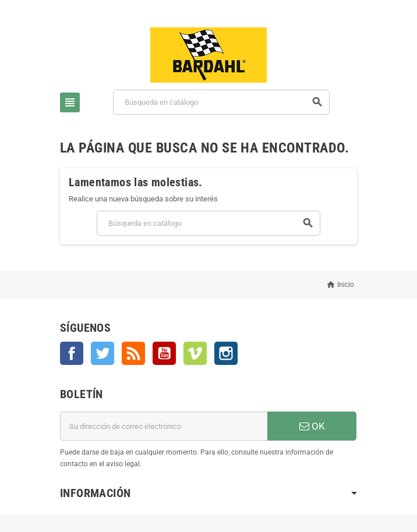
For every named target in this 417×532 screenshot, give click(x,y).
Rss (133, 353)
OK (312, 426)
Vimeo (195, 353)
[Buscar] (221, 102)
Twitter (103, 353)
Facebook (72, 353)
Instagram (226, 353)
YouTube (164, 353)
